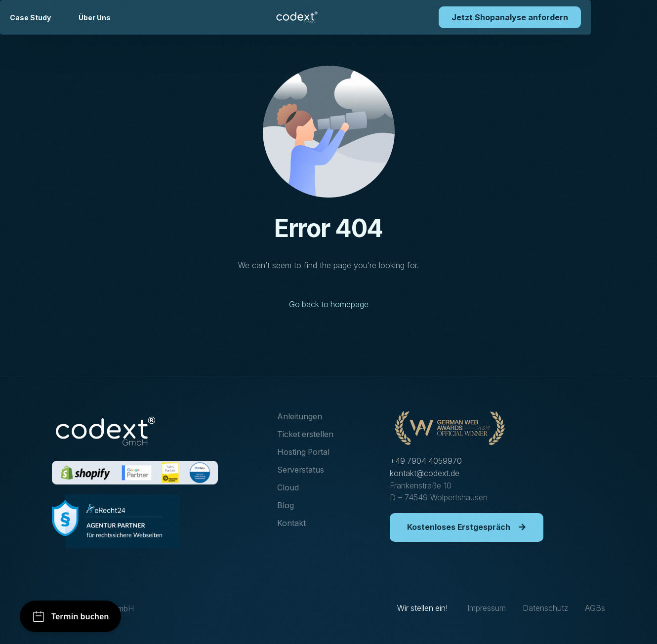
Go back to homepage (328, 305)
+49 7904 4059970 (426, 461)
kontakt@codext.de (425, 473)
